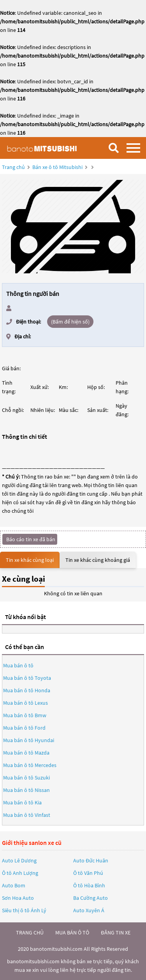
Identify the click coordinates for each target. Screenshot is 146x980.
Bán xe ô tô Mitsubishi (57, 167)
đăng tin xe (116, 932)
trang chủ (30, 932)
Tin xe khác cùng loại (30, 560)
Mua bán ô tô (18, 665)
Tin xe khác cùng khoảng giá (98, 560)
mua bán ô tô (72, 932)
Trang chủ (13, 167)
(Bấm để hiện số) (70, 322)
